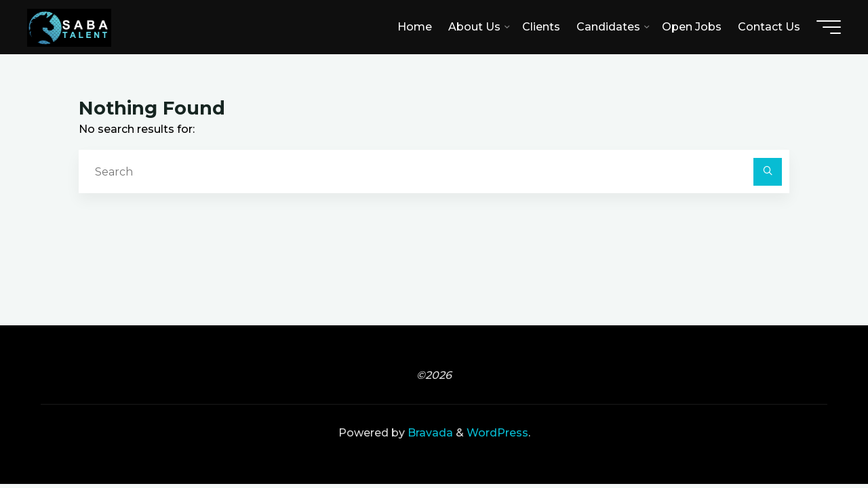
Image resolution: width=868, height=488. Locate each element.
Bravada (429, 433)
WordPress (497, 433)
